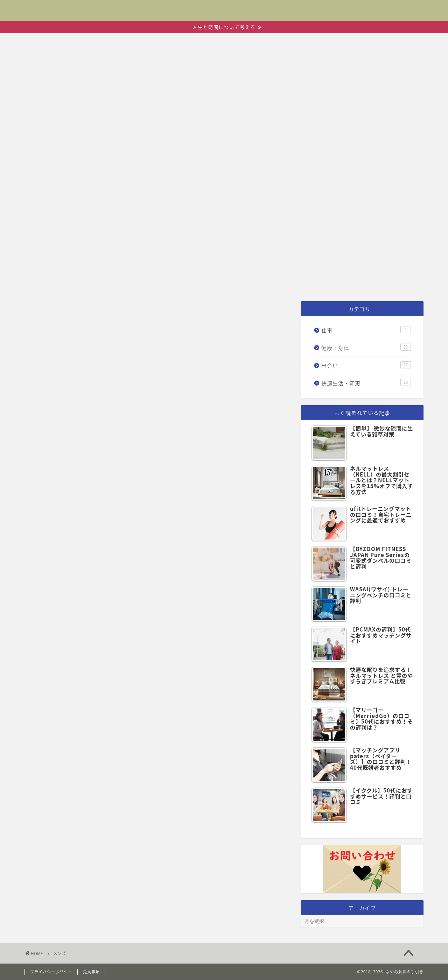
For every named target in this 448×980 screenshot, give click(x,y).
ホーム (112, 283)
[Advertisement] (224, 222)
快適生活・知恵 (282, 283)
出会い (156, 283)
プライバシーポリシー (51, 972)
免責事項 (91, 972)
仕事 (341, 283)
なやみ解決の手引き (224, 8)
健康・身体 (210, 283)
